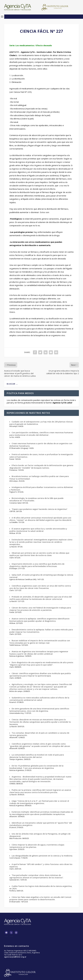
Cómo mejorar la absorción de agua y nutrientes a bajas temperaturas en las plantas (37, 846)
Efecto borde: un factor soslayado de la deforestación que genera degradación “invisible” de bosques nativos (41, 467)
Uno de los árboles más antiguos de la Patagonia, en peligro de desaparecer (40, 835)
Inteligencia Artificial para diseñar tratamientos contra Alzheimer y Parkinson (41, 488)
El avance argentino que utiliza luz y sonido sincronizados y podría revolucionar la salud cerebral (38, 530)
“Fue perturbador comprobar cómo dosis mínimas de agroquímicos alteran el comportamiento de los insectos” (36, 876)
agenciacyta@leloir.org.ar (15, 957)
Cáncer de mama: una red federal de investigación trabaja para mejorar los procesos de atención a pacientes (40, 609)
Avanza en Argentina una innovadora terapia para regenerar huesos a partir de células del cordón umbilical (39, 653)
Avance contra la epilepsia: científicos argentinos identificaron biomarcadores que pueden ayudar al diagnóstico (39, 620)
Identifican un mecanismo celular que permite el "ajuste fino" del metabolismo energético (41, 824)
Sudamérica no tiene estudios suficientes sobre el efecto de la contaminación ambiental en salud (39, 699)
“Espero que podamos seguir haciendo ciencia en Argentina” (40, 509)
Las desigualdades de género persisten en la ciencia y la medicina (42, 856)
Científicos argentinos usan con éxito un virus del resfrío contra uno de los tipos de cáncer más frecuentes (40, 587)
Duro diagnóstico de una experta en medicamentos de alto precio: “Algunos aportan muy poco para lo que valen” (41, 664)
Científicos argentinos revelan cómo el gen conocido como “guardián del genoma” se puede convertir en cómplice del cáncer (40, 745)
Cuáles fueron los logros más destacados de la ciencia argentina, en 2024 (41, 887)
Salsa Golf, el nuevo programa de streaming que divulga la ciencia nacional (41, 576)
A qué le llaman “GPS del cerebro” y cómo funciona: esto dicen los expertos (41, 865)
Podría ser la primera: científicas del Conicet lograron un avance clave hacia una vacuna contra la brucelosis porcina (40, 791)
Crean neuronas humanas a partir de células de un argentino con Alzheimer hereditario (41, 445)
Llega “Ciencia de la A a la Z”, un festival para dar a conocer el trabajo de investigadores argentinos (39, 802)
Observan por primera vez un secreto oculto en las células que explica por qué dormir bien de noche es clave (39, 554)
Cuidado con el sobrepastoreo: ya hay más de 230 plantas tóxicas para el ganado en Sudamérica (41, 423)
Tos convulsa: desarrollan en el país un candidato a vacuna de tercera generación (39, 734)
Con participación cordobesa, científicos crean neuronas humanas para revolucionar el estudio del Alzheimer (41, 434)
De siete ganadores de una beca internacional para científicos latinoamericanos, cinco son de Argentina (39, 710)
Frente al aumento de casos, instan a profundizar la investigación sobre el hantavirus (41, 456)
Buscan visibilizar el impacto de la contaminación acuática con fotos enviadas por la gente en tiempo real (40, 642)
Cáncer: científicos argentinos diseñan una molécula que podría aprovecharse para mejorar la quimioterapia (40, 675)
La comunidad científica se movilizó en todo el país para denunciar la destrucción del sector (37, 756)
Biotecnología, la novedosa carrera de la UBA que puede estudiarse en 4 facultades (36, 499)
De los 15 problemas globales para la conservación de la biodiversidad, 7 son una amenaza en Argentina (36, 767)
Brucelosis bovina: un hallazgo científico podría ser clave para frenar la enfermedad (39, 477)
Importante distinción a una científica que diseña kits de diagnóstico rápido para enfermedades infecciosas (37, 565)
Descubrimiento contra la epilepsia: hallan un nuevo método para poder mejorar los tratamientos (41, 631)
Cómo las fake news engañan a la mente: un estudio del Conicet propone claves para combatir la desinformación (40, 898)
